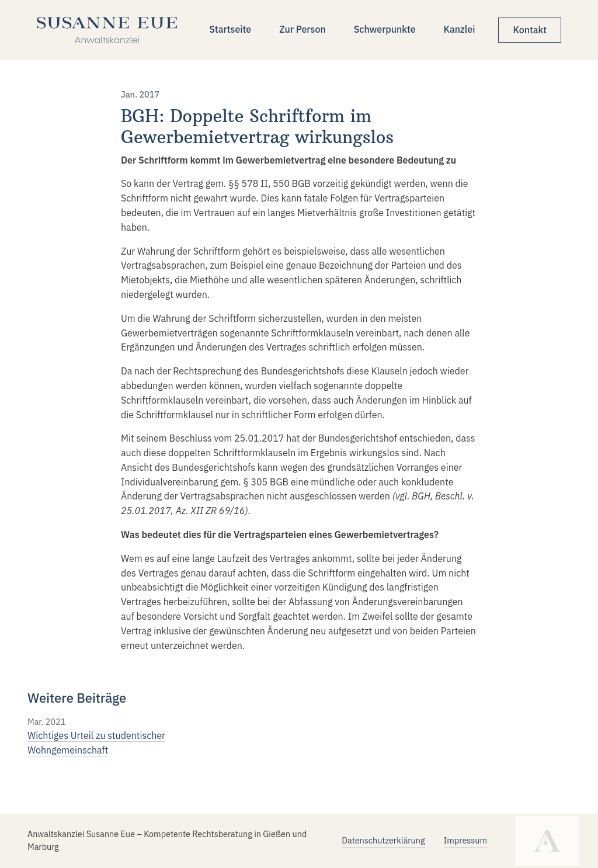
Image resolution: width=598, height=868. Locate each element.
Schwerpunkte (385, 29)
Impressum (465, 840)
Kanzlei (460, 29)
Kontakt (530, 30)
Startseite (230, 29)
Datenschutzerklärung (383, 840)
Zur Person (302, 29)
